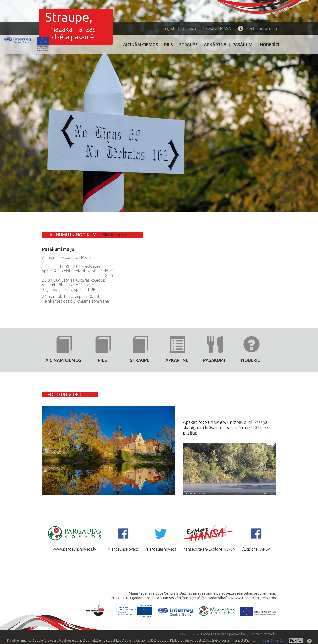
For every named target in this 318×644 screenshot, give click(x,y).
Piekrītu (296, 640)
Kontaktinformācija (259, 28)
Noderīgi (270, 44)
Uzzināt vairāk (273, 640)
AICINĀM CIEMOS (141, 44)
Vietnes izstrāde (263, 634)
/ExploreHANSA (256, 538)
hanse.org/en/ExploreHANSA (209, 538)
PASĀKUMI (243, 44)
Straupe (188, 44)
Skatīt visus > (115, 235)
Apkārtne (215, 44)
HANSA (217, 28)
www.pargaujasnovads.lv (75, 538)
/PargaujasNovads (123, 538)
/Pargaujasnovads (161, 538)
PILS (169, 44)
